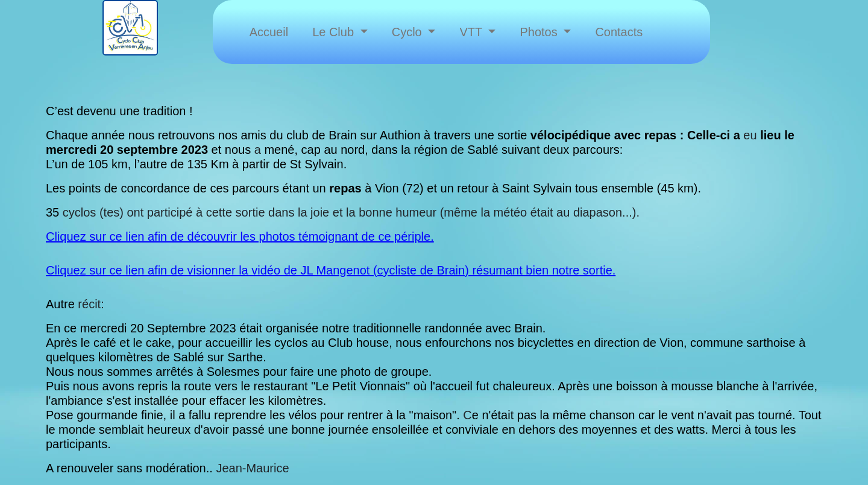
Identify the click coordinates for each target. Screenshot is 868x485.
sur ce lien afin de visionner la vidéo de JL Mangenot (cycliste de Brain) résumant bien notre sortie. (351, 270)
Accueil (269, 32)
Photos (540, 32)
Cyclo (409, 32)
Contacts (619, 32)
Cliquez (66, 270)
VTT (472, 32)
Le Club (335, 32)
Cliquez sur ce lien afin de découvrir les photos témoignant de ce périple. (240, 236)
